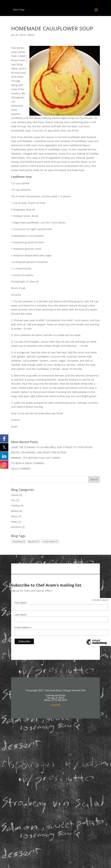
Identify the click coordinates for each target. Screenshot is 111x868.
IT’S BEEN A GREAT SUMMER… (28, 463)
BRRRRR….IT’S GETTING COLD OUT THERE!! (36, 458)
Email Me (55, 705)
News (14, 522)
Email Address (23, 628)
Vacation (16, 527)
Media (15, 511)
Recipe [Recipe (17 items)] (34, 541)
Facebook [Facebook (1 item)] (19, 541)
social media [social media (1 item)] (50, 541)
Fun (13, 500)
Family (15, 495)
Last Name (21, 615)
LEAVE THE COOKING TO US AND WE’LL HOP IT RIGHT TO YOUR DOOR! (52, 447)
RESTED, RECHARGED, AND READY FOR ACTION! (39, 452)
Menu (31, 35)
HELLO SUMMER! (21, 469)
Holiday (15, 506)
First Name (21, 603)
